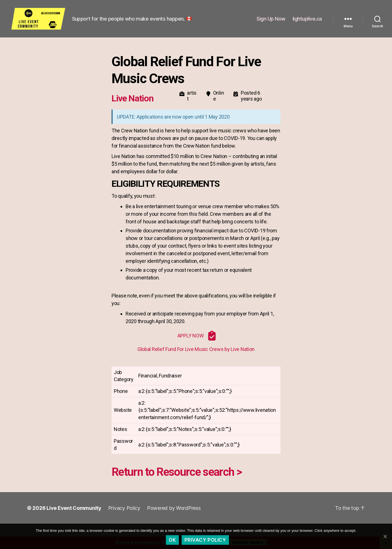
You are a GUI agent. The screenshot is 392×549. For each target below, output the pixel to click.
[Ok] (385, 536)
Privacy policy (205, 540)
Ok (172, 540)
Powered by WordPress (174, 521)
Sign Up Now (271, 25)
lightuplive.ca (307, 25)
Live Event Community (74, 521)
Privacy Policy (124, 521)
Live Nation (132, 111)
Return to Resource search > (177, 485)
